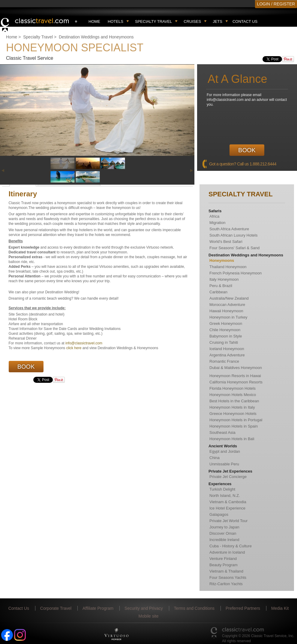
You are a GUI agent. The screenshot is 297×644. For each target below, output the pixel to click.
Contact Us (245, 21)
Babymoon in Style (226, 336)
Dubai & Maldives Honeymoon (236, 368)
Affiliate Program (98, 608)
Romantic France (224, 361)
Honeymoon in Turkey (228, 317)
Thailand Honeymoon (228, 267)
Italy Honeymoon (224, 279)
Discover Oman (223, 533)
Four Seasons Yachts (228, 577)
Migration (217, 223)
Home (94, 21)
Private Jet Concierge (228, 477)
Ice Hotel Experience (227, 508)
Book (247, 150)
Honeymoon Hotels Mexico (233, 395)
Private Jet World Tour (228, 521)
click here (74, 348)
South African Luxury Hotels (233, 235)
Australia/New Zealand (229, 298)
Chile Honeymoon (225, 330)
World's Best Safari (226, 242)
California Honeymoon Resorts (236, 382)
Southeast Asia (222, 432)
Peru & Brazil (221, 286)
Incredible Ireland (224, 540)
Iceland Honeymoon (227, 349)
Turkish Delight (222, 489)
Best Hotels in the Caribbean (234, 401)
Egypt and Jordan (225, 451)
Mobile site (149, 616)
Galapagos (219, 514)
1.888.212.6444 (263, 164)
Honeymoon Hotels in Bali (232, 439)
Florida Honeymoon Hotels (232, 388)
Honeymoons (222, 260)
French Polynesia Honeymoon (235, 273)
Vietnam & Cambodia (228, 502)
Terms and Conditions (194, 608)
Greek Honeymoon (226, 324)
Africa (214, 216)
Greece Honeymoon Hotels (233, 414)
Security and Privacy (144, 608)
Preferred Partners (243, 608)
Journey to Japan (224, 527)
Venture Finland (223, 559)
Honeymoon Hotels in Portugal (236, 420)
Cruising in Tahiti (224, 342)
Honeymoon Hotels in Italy (232, 407)
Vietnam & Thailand (226, 571)
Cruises (192, 21)
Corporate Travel (56, 608)
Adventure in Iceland (227, 552)
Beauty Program (223, 565)
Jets (217, 21)
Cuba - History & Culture (231, 546)
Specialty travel (153, 21)
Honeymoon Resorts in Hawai (235, 376)
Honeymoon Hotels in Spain (234, 426)
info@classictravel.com (84, 343)
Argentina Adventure (227, 355)
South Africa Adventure (229, 229)
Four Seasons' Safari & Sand (234, 248)
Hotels (115, 21)
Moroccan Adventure (227, 305)
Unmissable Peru (224, 464)
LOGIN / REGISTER (276, 4)
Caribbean (218, 292)
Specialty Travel (38, 37)
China (214, 458)
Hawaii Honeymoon (226, 311)
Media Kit (280, 608)
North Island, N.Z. (225, 496)
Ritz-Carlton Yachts (226, 584)
